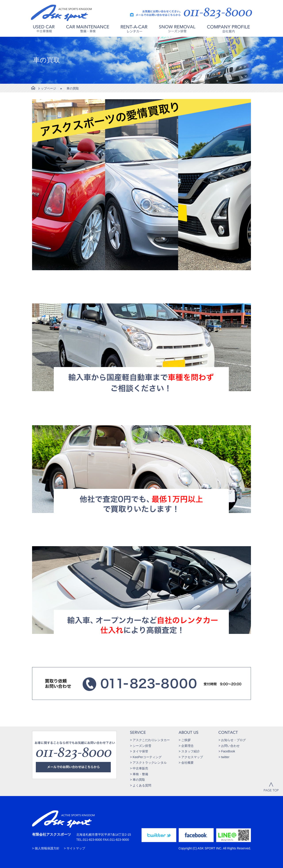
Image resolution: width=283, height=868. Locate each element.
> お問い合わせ (229, 746)
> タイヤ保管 (139, 751)
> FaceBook (227, 751)
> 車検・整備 (139, 774)
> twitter (224, 757)
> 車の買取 (138, 780)
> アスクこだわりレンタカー (150, 740)
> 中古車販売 (139, 768)
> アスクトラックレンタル (148, 763)
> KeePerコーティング (146, 757)
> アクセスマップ (191, 757)
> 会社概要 (186, 763)
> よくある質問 (141, 785)
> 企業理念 (186, 746)
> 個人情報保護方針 (46, 848)
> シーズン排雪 (141, 746)
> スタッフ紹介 (189, 751)
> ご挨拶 (185, 740)
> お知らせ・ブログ (232, 740)
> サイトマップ (75, 848)
